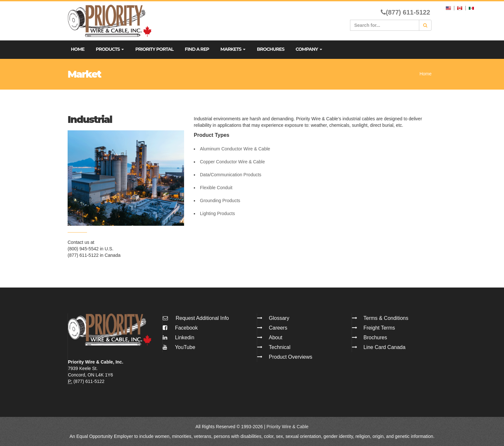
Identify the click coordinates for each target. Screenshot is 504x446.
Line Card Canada (385, 347)
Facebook (180, 328)
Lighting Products (217, 213)
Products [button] (110, 49)
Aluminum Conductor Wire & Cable (235, 149)
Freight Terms (379, 328)
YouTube (179, 347)
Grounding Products (220, 201)
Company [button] (309, 49)
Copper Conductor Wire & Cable (232, 162)
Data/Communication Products (231, 175)
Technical (280, 347)
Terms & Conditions (386, 318)
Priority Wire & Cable (288, 427)
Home (78, 49)
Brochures (271, 49)
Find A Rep (197, 49)
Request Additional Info (202, 318)
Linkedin (179, 337)
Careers (278, 328)
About (276, 337)
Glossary (279, 318)
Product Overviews (290, 357)
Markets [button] (233, 49)
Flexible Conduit (216, 188)
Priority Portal (154, 49)
